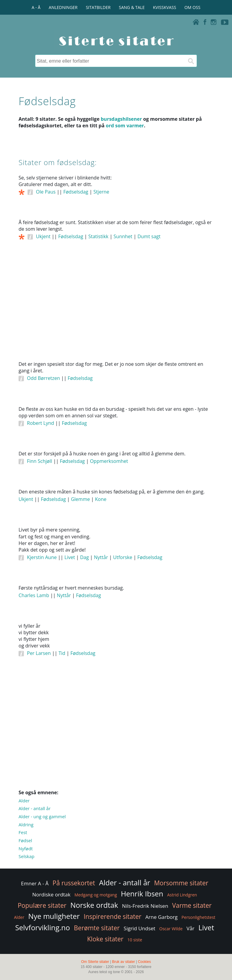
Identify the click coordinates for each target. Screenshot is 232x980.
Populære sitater (42, 905)
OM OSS (192, 7)
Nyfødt (26, 848)
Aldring (26, 825)
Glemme (80, 499)
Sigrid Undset (139, 928)
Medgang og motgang (96, 895)
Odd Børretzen (43, 378)
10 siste (135, 940)
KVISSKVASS (164, 7)
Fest (23, 832)
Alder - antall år (35, 808)
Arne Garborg (162, 917)
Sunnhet (123, 236)
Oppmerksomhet (109, 461)
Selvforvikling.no (43, 927)
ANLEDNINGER (63, 7)
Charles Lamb (34, 595)
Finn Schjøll (40, 461)
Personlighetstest (198, 917)
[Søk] (191, 61)
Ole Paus (46, 192)
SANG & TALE (132, 7)
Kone (101, 499)
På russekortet (74, 883)
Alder (24, 801)
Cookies (144, 962)
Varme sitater (192, 905)
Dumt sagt (149, 236)
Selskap (26, 856)
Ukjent (43, 236)
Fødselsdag (76, 192)
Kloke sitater (105, 939)
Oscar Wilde (171, 929)
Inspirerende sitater (112, 916)
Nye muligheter (54, 916)
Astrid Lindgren (182, 895)
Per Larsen (39, 653)
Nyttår (101, 557)
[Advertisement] (116, 309)
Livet (70, 557)
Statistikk (98, 236)
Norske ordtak (94, 905)
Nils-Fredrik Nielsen (145, 906)
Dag (85, 557)
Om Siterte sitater (95, 962)
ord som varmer (125, 126)
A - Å (36, 7)
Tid (62, 653)
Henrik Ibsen (142, 894)
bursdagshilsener (121, 119)
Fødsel (25, 840)
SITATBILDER (98, 7)
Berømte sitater (97, 928)
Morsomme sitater (181, 883)
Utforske (123, 557)
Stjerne (101, 192)
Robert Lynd (41, 423)
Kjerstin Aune (42, 557)
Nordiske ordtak (51, 894)
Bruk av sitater (123, 962)
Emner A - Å (35, 883)
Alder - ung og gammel (42, 816)
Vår (191, 928)
